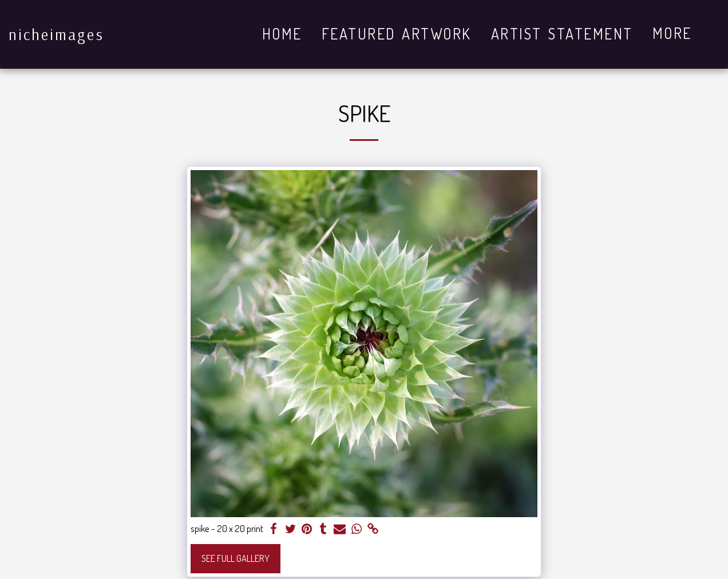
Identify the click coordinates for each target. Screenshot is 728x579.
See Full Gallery (236, 558)
